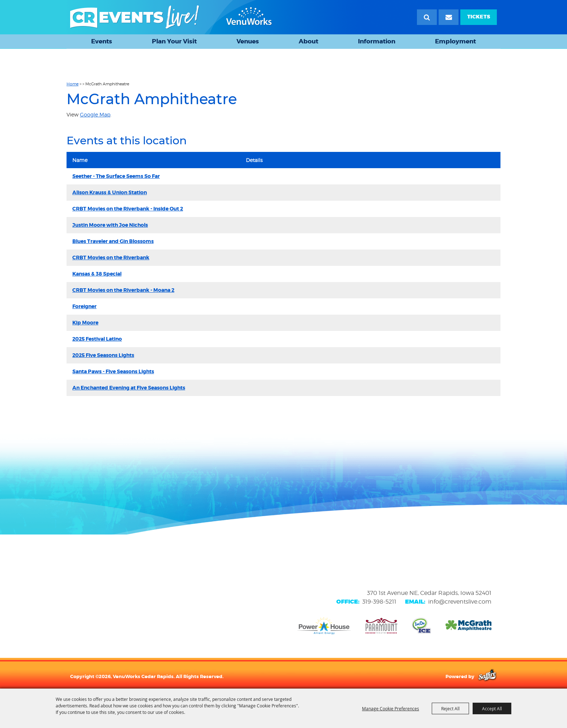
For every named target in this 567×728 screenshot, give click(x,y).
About (308, 41)
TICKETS (479, 17)
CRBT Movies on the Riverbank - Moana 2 (123, 290)
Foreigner (84, 306)
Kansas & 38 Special (97, 274)
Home (73, 84)
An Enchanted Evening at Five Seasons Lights (129, 388)
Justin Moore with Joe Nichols (110, 225)
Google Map (95, 114)
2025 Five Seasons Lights (103, 355)
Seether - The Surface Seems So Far (116, 176)
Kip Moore (85, 323)
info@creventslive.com (460, 602)
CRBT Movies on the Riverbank (111, 257)
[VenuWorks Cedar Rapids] (171, 17)
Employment (455, 41)
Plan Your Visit (174, 41)
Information (377, 41)
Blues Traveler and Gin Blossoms (113, 241)
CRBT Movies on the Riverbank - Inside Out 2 (128, 209)
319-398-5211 (379, 602)
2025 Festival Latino (97, 339)
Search (427, 17)
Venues (248, 41)
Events (102, 41)
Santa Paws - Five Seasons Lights (113, 371)
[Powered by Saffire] (487, 676)
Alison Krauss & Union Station (110, 192)
